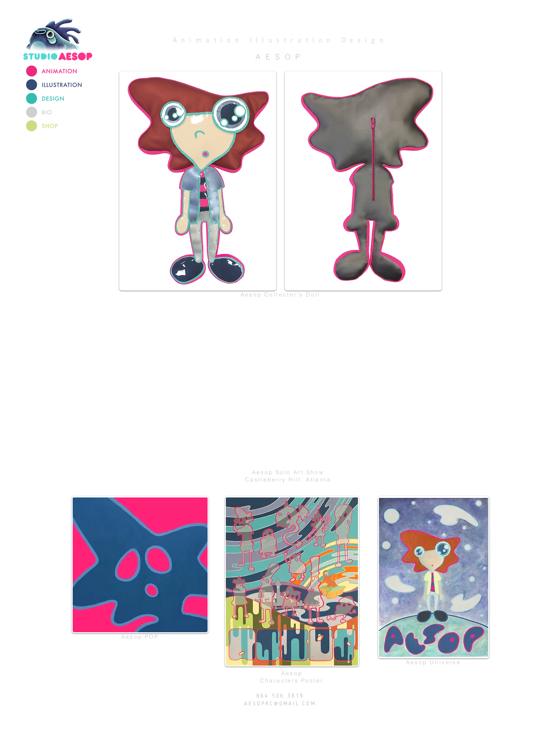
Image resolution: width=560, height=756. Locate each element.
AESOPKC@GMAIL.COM (280, 704)
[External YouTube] (288, 388)
